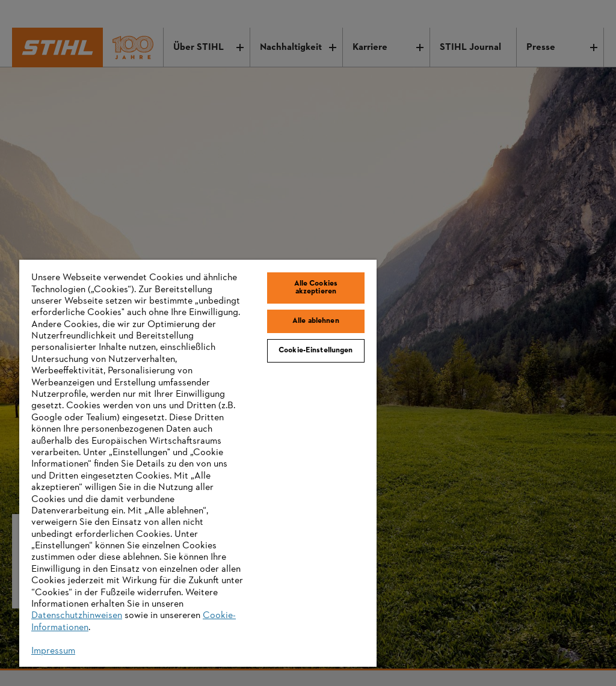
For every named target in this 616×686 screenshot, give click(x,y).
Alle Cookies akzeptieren (316, 288)
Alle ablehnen (316, 321)
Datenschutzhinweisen (77, 616)
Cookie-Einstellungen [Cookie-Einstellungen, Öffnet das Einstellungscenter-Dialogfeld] (316, 351)
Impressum (53, 651)
